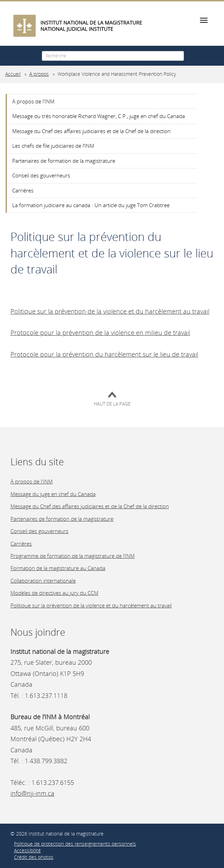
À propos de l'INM (33, 101)
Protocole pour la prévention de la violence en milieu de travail (100, 333)
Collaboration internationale (43, 581)
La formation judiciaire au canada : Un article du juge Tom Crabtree (91, 205)
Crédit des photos (34, 857)
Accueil (13, 74)
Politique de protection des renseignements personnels (75, 844)
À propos (39, 74)
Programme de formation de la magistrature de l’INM (73, 556)
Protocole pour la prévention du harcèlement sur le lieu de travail (104, 354)
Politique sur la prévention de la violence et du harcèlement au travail (110, 311)
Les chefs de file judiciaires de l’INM (53, 146)
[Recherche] (113, 56)
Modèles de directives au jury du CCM (54, 593)
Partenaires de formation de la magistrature (64, 161)
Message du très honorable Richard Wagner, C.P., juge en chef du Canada (99, 116)
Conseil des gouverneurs (41, 175)
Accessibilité (27, 851)
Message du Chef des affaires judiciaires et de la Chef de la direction (91, 131)
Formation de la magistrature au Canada (58, 568)
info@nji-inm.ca (32, 793)
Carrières (23, 190)
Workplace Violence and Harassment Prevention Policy (117, 74)
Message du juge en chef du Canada (53, 494)
